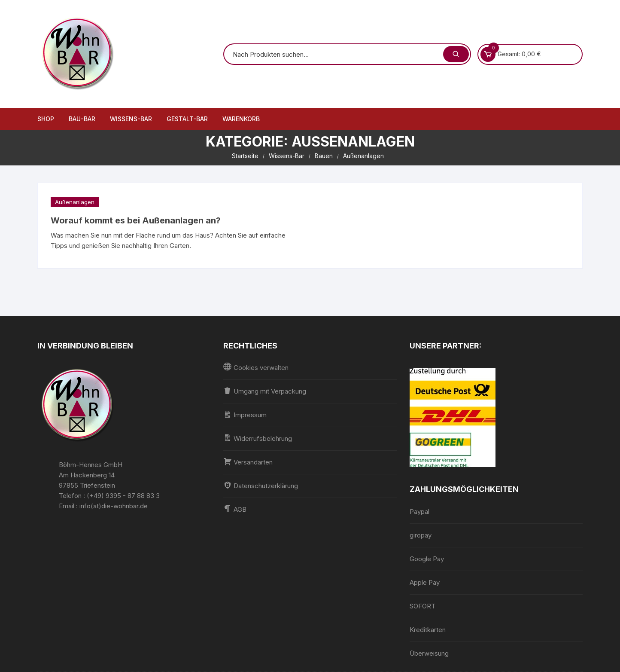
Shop (46, 119)
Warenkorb (241, 119)
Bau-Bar (82, 119)
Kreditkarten (428, 630)
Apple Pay (425, 582)
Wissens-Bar (131, 119)
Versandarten (248, 462)
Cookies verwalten (256, 367)
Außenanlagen (75, 202)
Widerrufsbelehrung (258, 438)
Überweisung (429, 653)
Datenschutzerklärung (261, 485)
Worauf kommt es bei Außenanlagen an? (136, 220)
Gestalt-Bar (187, 119)
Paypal (419, 512)
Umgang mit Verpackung (265, 391)
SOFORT (422, 606)
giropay (421, 535)
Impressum (245, 414)
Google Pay (427, 559)
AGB (235, 509)
